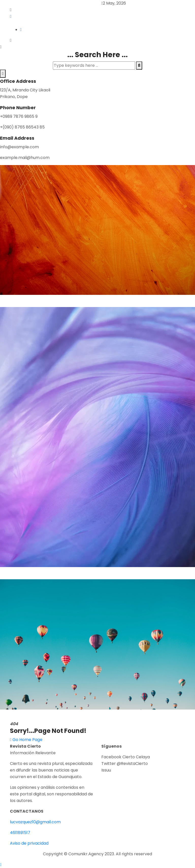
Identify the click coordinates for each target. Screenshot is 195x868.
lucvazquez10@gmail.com (35, 822)
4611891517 (20, 833)
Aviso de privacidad (29, 843)
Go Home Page (26, 740)
